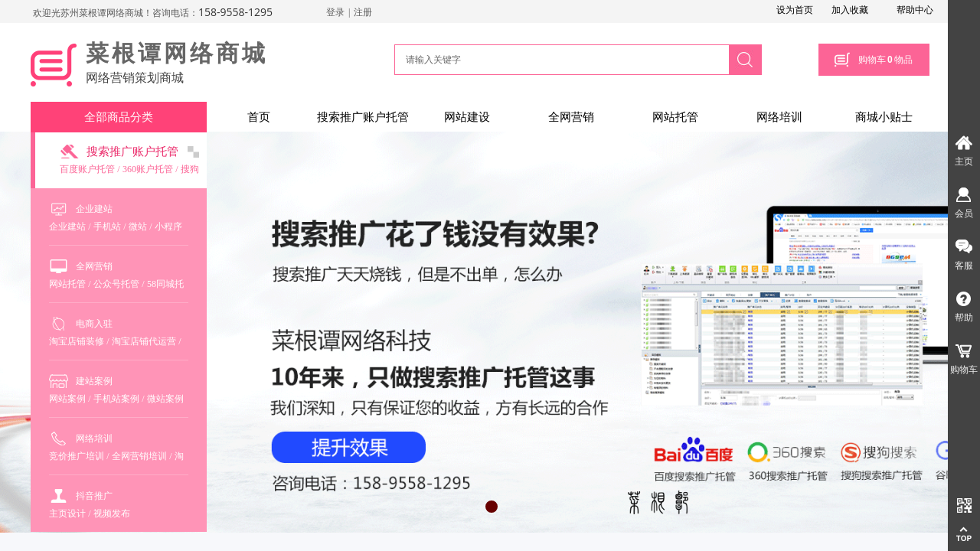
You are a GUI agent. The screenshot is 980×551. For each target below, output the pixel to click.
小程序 (168, 227)
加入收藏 (850, 10)
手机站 (107, 227)
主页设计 (67, 514)
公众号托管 (116, 284)
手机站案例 (116, 399)
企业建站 (94, 209)
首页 (259, 117)
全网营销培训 (139, 456)
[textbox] (560, 60)
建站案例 (94, 381)
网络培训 (779, 117)
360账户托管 (148, 169)
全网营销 (571, 117)
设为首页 (795, 10)
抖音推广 (94, 496)
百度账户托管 (87, 169)
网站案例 (67, 399)
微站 (138, 227)
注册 (363, 12)
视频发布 (112, 514)
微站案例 (165, 399)
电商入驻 (94, 324)
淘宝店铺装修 (77, 341)
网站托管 (675, 117)
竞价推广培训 (77, 456)
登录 (335, 12)
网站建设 (467, 117)
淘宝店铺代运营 (144, 341)
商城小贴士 (884, 117)
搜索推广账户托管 (363, 117)
